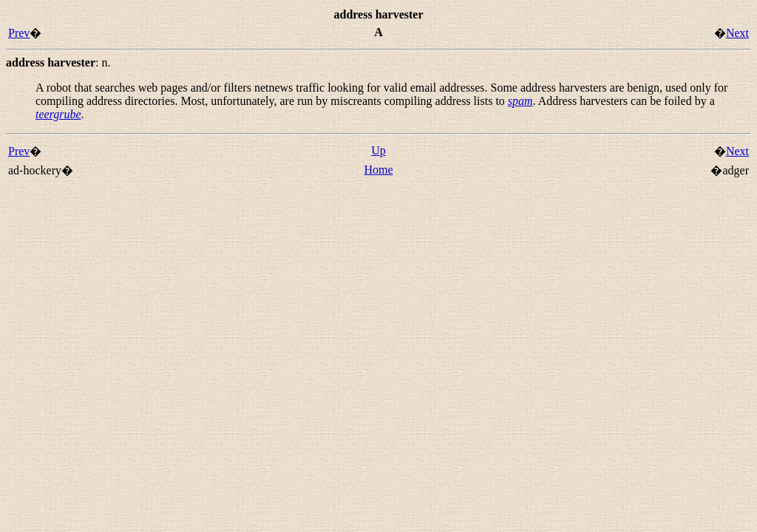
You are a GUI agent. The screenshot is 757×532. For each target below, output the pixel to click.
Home (378, 170)
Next (737, 33)
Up (378, 150)
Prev (19, 33)
